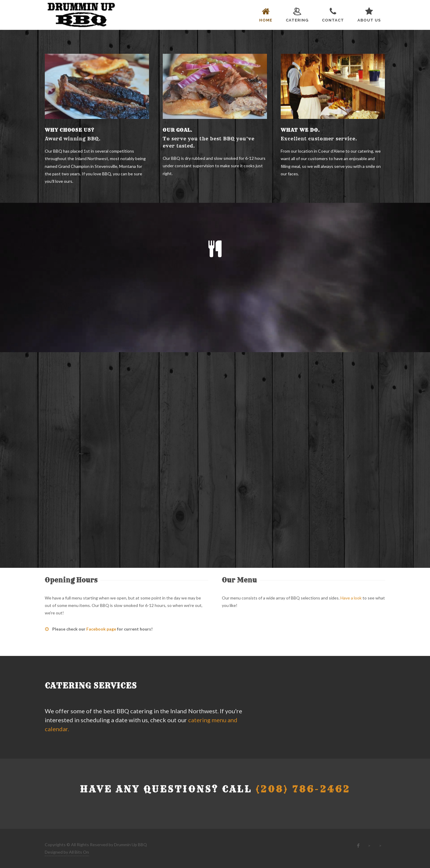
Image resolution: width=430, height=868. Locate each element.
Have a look (351, 598)
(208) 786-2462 (303, 789)
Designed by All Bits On (67, 852)
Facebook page (101, 629)
